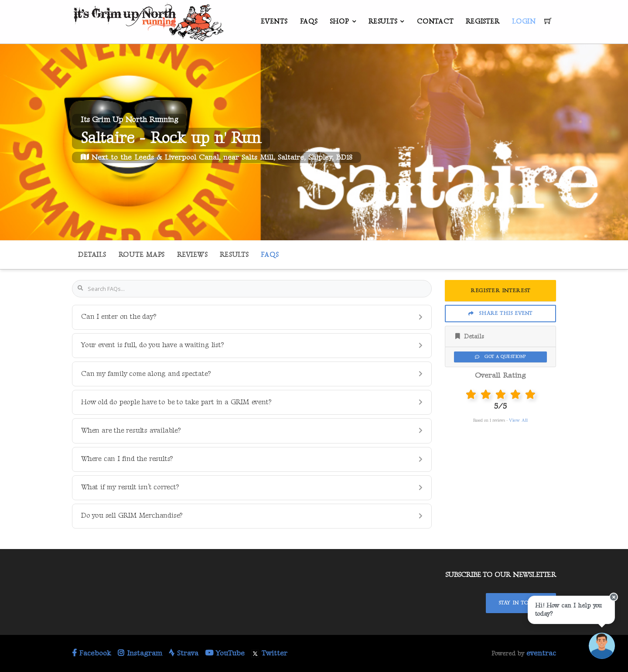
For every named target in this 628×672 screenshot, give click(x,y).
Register (483, 22)
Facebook (92, 653)
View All (518, 420)
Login (524, 22)
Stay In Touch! (521, 603)
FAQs (309, 22)
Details (92, 255)
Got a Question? (500, 357)
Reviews (192, 255)
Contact (435, 22)
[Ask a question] (602, 646)
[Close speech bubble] (614, 597)
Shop (339, 22)
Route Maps (142, 255)
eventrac (541, 653)
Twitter (269, 653)
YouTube (225, 653)
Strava (184, 653)
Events (274, 22)
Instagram (140, 653)
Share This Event (500, 313)
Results (383, 22)
